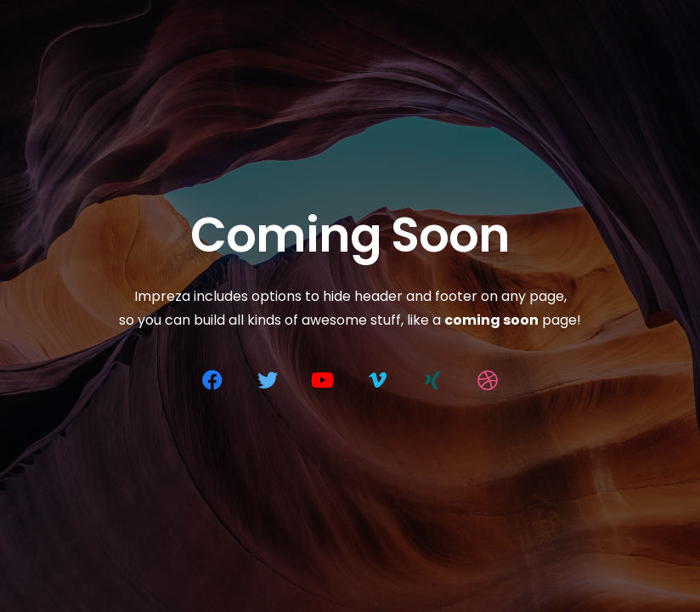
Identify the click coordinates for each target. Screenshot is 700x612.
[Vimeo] (377, 380)
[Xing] (432, 380)
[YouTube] (323, 380)
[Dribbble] (488, 380)
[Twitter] (268, 380)
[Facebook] (212, 380)
